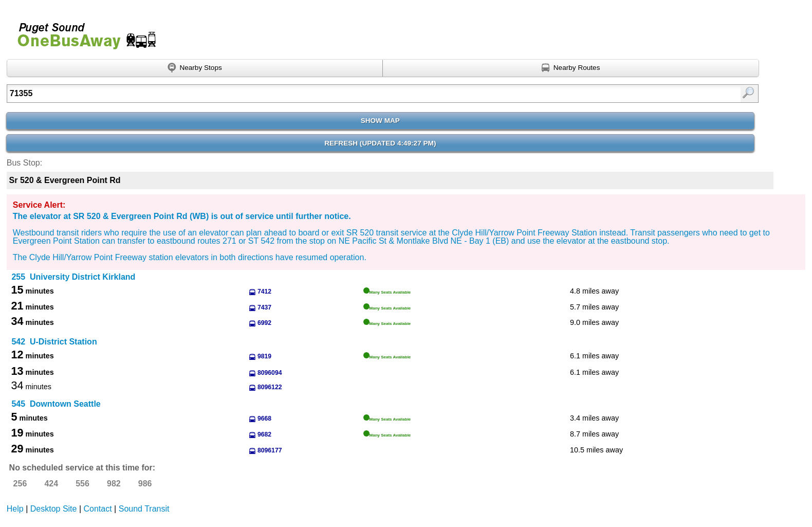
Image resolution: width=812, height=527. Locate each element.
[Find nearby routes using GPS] (571, 68)
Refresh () (380, 143)
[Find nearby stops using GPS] (195, 68)
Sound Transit (144, 509)
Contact (98, 509)
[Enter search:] (328, 94)
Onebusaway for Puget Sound (82, 32)
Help (15, 509)
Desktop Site (54, 509)
